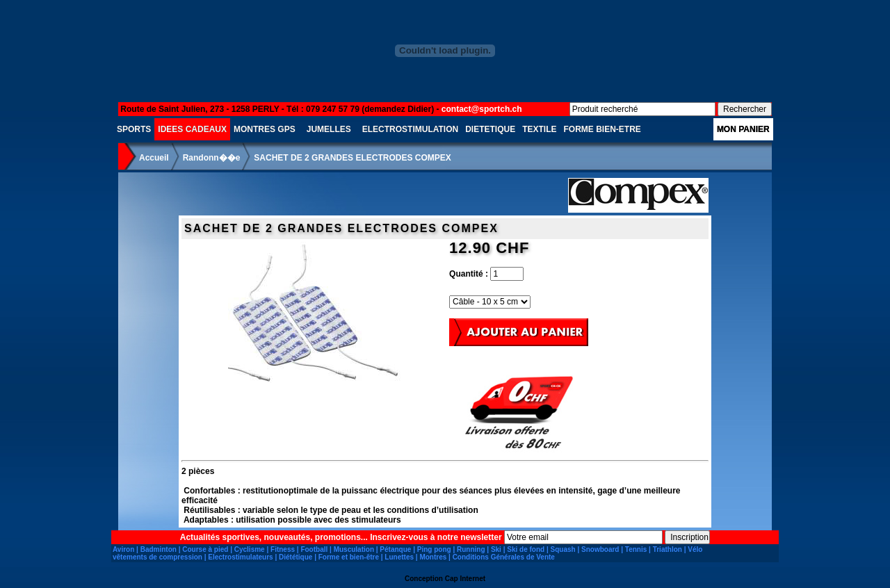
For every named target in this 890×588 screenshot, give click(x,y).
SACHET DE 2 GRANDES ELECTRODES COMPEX (352, 158)
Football (314, 549)
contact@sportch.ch (482, 109)
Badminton (159, 549)
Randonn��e (212, 158)
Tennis (636, 549)
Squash (563, 549)
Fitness (283, 549)
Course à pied (205, 549)
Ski (496, 549)
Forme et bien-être (349, 557)
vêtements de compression (157, 557)
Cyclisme (250, 549)
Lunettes (399, 557)
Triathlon (667, 549)
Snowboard (600, 549)
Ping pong (434, 549)
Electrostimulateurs (240, 557)
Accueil (154, 158)
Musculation (354, 549)
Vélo (695, 549)
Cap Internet (465, 579)
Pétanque (395, 549)
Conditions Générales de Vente (504, 557)
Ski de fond (526, 549)
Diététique (296, 557)
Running (471, 549)
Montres (433, 557)
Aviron (123, 549)
